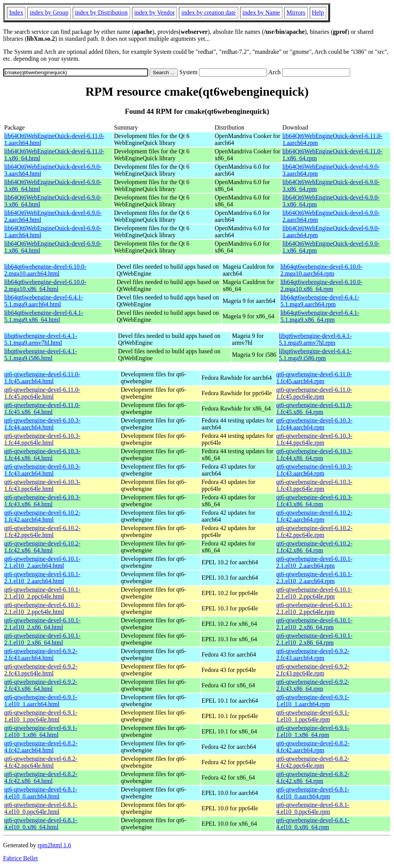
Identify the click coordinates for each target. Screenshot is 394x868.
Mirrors (296, 12)
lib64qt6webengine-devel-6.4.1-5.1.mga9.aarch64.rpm (320, 301)
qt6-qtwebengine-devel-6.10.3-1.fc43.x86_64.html (42, 501)
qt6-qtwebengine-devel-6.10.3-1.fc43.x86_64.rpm (314, 501)
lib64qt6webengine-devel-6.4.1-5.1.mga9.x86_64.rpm (320, 316)
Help (318, 12)
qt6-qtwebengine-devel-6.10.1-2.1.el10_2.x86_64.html (42, 624)
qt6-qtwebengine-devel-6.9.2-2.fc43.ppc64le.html (41, 670)
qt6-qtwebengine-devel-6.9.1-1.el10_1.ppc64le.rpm (313, 716)
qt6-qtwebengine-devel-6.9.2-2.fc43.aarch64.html (41, 654)
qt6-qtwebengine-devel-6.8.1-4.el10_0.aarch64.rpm (313, 793)
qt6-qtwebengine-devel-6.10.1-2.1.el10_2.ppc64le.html (42, 593)
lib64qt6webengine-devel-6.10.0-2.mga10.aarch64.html (45, 270)
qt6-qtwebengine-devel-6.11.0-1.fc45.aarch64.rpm (314, 378)
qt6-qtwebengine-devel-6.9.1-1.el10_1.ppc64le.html (41, 716)
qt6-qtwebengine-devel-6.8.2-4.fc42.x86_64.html (41, 777)
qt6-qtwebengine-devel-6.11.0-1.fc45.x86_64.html (42, 408)
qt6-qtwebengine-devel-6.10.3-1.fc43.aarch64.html (42, 470)
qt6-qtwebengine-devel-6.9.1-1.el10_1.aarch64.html (41, 701)
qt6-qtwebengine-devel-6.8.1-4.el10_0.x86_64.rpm (313, 824)
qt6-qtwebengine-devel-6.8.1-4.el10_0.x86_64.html (41, 824)
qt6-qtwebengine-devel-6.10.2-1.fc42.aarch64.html (42, 516)
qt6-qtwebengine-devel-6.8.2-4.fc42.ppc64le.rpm (313, 762)
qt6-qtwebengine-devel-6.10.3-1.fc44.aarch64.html (42, 424)
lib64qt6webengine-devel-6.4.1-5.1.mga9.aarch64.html (44, 301)
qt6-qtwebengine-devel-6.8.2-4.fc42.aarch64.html (41, 747)
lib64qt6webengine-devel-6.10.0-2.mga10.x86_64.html (45, 285)
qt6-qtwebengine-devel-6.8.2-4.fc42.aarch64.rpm (313, 747)
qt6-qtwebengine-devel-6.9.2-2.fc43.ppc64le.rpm (313, 670)
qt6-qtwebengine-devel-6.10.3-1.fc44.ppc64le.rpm (314, 439)
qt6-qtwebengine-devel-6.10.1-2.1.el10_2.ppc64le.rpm (314, 593)
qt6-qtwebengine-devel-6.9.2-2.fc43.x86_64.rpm (313, 685)
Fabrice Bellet (20, 858)
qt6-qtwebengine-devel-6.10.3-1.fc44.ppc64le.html (42, 439)
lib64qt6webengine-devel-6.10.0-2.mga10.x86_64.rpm (321, 285)
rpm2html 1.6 (54, 845)
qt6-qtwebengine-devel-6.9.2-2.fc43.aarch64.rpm (313, 654)
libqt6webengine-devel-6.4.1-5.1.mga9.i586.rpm (315, 355)
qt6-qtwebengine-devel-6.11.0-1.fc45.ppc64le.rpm (314, 393)
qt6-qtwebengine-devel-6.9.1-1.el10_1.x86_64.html (41, 731)
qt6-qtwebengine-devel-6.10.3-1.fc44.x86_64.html (42, 455)
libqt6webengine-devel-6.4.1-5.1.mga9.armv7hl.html (41, 339)
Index (16, 12)
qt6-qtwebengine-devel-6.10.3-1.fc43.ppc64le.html (42, 485)
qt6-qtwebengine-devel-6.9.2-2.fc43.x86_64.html (41, 685)
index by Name (261, 12)
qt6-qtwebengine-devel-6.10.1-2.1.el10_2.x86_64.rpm (314, 624)
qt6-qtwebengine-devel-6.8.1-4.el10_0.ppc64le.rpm (313, 808)
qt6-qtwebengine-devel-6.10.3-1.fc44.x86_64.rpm (314, 455)
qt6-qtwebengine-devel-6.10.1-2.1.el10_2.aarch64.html (42, 562)
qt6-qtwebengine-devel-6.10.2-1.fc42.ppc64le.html (42, 531)
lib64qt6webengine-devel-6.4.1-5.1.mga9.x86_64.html (44, 316)
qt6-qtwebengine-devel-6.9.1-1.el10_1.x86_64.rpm (313, 731)
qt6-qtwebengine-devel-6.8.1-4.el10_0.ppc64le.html (41, 808)
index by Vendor (154, 12)
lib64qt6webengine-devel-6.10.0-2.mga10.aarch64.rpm (321, 270)
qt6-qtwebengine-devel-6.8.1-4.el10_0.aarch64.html (41, 793)
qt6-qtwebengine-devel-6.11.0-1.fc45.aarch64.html (42, 378)
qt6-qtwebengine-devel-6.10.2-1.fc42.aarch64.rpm (314, 516)
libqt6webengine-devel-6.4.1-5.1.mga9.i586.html (41, 355)
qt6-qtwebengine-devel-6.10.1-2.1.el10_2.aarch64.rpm (314, 562)
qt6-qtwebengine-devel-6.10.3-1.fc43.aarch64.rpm (314, 470)
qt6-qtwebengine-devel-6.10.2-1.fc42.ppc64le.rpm (314, 531)
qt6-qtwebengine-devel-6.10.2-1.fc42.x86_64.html (42, 547)
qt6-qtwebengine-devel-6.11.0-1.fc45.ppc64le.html (42, 393)
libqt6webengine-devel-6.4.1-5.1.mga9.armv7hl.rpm (315, 339)
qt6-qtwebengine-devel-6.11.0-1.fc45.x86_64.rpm (314, 408)
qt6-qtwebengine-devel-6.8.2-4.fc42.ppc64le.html (41, 762)
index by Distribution (101, 12)
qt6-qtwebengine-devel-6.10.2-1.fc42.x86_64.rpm (314, 547)
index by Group (49, 12)
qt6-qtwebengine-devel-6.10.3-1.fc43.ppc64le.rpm (314, 485)
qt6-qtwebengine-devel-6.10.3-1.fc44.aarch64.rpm (314, 424)
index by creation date (209, 12)
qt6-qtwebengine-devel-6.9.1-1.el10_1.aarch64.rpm (313, 701)
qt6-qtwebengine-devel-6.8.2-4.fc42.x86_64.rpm (313, 777)
